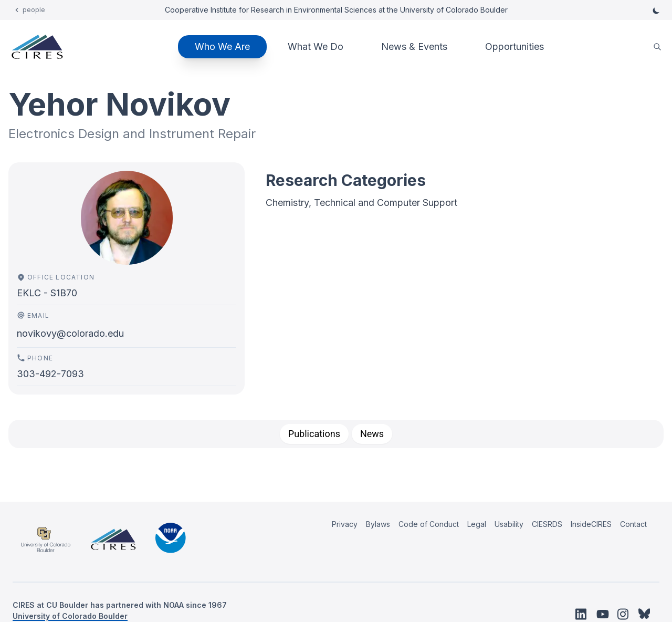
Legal (477, 524)
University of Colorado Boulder (70, 616)
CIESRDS (547, 524)
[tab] (314, 434)
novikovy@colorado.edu (70, 333)
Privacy (345, 524)
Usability (509, 524)
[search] (657, 47)
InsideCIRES (591, 524)
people (34, 10)
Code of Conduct (429, 524)
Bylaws (378, 524)
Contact (633, 524)
